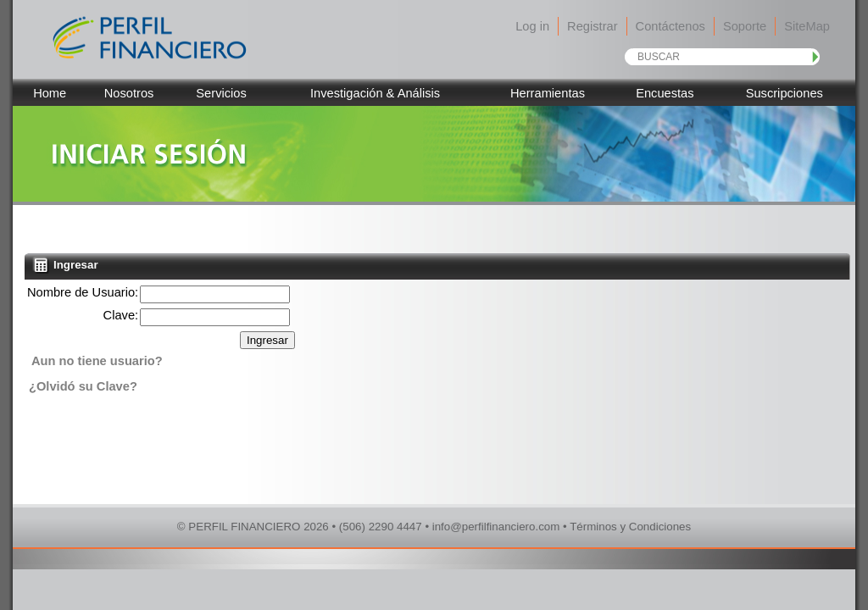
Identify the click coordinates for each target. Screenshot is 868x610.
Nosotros (129, 93)
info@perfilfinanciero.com (496, 527)
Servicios (221, 93)
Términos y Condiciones (630, 527)
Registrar (592, 26)
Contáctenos (670, 26)
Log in (532, 26)
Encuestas (665, 93)
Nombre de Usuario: (83, 292)
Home (50, 93)
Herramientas (548, 93)
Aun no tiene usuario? (97, 361)
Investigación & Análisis (375, 93)
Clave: (121, 315)
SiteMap (807, 26)
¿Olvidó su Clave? (83, 386)
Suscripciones (785, 93)
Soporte (745, 26)
